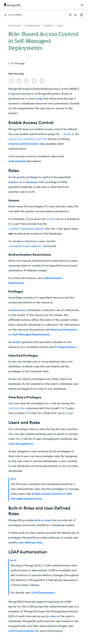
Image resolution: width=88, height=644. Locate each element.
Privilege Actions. (66, 347)
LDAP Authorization (21, 631)
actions (13, 182)
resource (31, 182)
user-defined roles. (31, 542)
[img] (11, 81)
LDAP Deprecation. (43, 593)
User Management (21, 444)
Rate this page (16, 74)
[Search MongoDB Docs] (70, 15)
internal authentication (24, 144)
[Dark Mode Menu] (81, 15)
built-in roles (42, 520)
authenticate (17, 161)
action (17, 342)
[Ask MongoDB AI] (75, 15)
